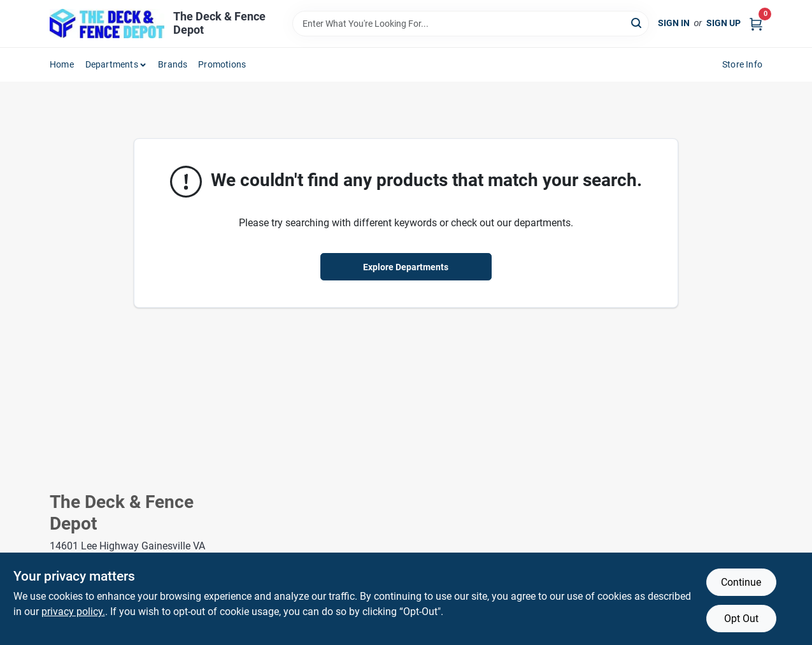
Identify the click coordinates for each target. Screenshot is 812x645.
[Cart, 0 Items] (756, 23)
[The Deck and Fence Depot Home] (107, 24)
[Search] (637, 23)
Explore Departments (406, 267)
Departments (112, 64)
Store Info (742, 64)
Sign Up (723, 23)
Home (62, 64)
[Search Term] (471, 24)
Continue (741, 582)
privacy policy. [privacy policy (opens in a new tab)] (73, 612)
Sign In (674, 23)
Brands (173, 64)
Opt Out (741, 619)
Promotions (222, 64)
